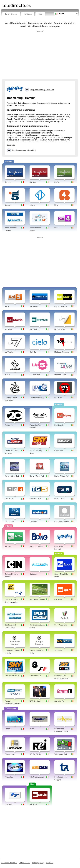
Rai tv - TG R (59, 499)
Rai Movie (9, 329)
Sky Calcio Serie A (12, 676)
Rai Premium (35, 329)
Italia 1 (32, 205)
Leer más (11, 145)
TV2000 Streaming (37, 398)
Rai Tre (57, 182)
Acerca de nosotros (9, 863)
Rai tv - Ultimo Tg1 (12, 476)
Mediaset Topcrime (62, 352)
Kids (40, 14)
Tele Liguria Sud (61, 754)
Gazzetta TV (59, 701)
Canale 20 (9, 425)
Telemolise (9, 777)
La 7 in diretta (60, 329)
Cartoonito (34, 574)
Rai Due (33, 182)
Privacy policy (38, 863)
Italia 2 (7, 375)
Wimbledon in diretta (37, 599)
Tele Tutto (8, 805)
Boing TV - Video (36, 546)
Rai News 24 (59, 425)
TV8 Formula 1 (35, 676)
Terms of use (25, 863)
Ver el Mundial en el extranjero (44, 26)
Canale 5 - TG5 (35, 499)
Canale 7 (8, 729)
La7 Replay (9, 352)
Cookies (49, 863)
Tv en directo (11, 14)
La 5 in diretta (35, 375)
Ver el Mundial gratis (15, 23)
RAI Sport (58, 599)
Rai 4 (56, 228)
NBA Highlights (35, 701)
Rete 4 (57, 205)
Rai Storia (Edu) (60, 306)
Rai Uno (8, 182)
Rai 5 (7, 306)
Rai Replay (34, 306)
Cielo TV (33, 352)
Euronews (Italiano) (62, 521)
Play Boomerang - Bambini (24, 150)
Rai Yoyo (8, 546)
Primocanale (9, 754)
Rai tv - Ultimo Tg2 (37, 476)
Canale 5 (8, 205)
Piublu (32, 729)
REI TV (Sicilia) (35, 754)
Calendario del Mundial (40, 23)
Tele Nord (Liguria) (37, 777)
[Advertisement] (40, 55)
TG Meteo (33, 521)
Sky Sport (58, 650)
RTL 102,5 (58, 398)
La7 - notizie (9, 521)
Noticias (28, 14)
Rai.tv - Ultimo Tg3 (61, 476)
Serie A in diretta (61, 625)
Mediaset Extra (60, 375)
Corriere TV (59, 451)
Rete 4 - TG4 (10, 499)
